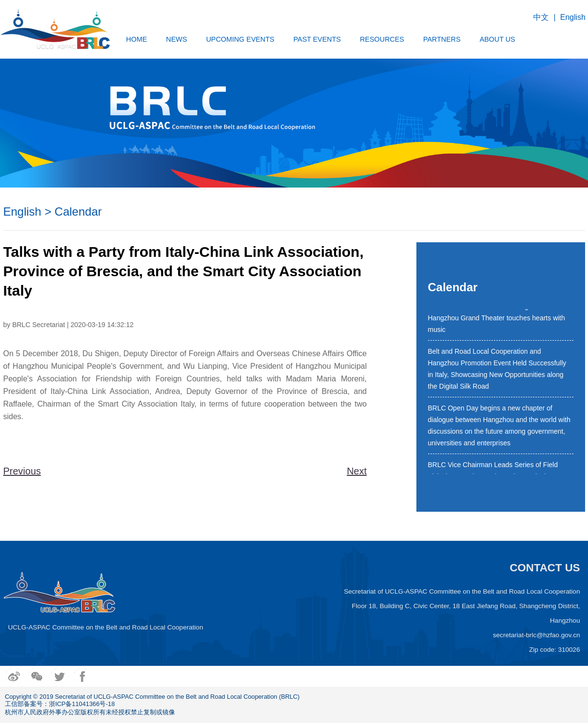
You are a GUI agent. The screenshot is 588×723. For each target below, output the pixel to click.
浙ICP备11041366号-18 (82, 704)
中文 (541, 17)
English (573, 17)
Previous (22, 471)
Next (357, 471)
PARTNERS (442, 39)
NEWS (177, 39)
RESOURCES (382, 39)
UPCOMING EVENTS (240, 39)
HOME (136, 39)
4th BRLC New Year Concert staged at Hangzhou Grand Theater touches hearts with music (497, 319)
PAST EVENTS (317, 39)
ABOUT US (497, 39)
